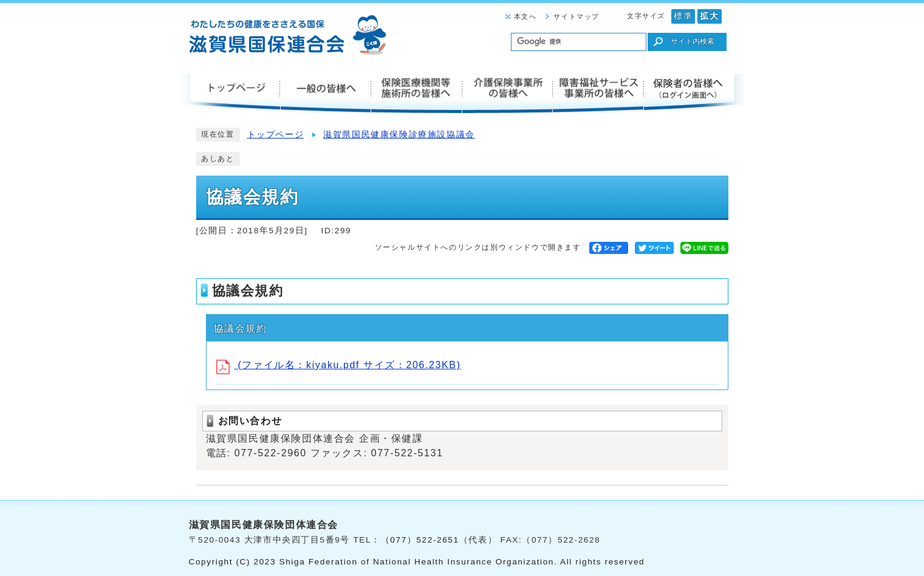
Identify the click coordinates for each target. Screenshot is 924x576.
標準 (683, 16)
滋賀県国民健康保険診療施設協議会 (399, 135)
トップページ (276, 135)
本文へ (525, 16)
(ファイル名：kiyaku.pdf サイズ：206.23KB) (339, 365)
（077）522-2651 (420, 540)
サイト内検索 (693, 41)
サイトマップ (577, 16)
